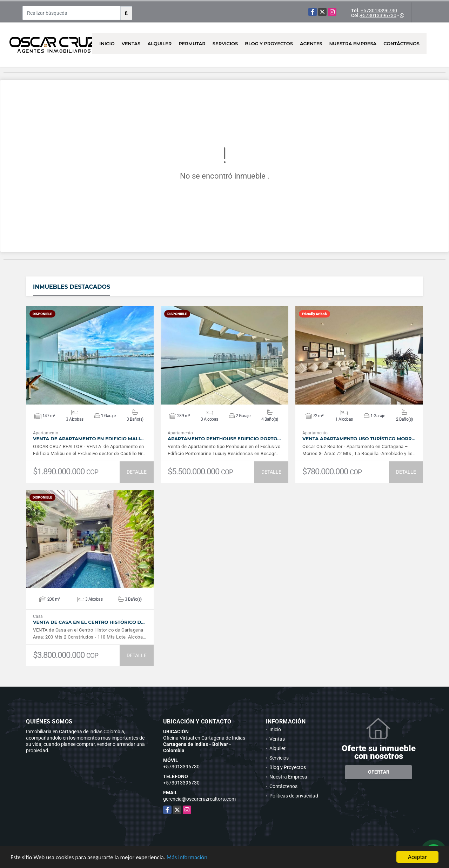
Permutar (192, 44)
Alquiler (159, 44)
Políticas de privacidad (294, 796)
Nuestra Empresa (353, 44)
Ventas (131, 44)
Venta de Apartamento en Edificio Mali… (88, 439)
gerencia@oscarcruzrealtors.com (199, 799)
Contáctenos (401, 44)
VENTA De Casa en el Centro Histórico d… (89, 622)
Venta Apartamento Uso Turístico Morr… (359, 439)
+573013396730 (379, 11)
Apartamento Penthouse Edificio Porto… (224, 439)
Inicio (107, 44)
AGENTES (311, 44)
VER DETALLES (90, 355)
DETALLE (137, 472)
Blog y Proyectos (269, 44)
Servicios (225, 44)
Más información (187, 857)
